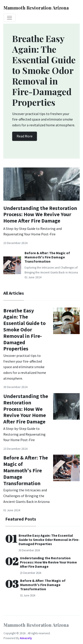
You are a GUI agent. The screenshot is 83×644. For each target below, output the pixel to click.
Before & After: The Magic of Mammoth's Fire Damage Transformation (47, 257)
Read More (25, 136)
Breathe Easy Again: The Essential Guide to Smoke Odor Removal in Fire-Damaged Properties (24, 330)
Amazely (26, 638)
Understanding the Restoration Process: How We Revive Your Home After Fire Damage (40, 214)
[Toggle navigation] (10, 18)
